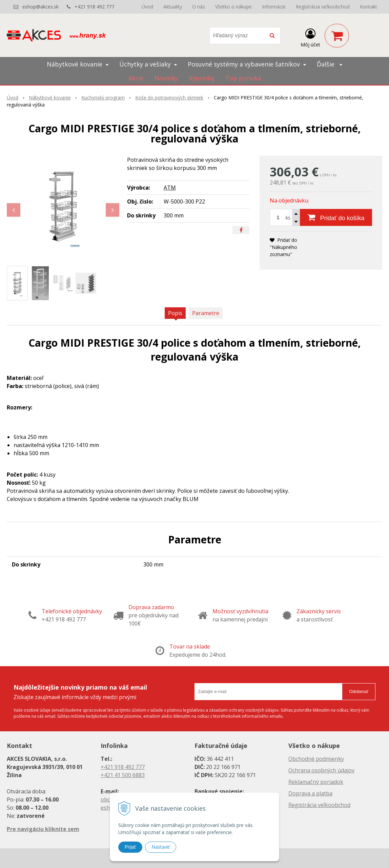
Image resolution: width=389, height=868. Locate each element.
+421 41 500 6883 (123, 775)
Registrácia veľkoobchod (323, 7)
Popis (175, 313)
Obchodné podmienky (316, 759)
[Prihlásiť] (310, 37)
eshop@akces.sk (40, 7)
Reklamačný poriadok (316, 782)
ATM (170, 188)
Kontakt (368, 7)
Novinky (166, 78)
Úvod (147, 7)
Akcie (136, 78)
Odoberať (359, 691)
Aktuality (173, 7)
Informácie (274, 7)
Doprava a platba (310, 793)
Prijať (130, 847)
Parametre (206, 313)
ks (288, 218)
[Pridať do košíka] (336, 217)
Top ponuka (243, 78)
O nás (199, 7)
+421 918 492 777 (94, 7)
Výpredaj (202, 78)
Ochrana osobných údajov (321, 770)
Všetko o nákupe (233, 7)
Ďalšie (330, 64)
